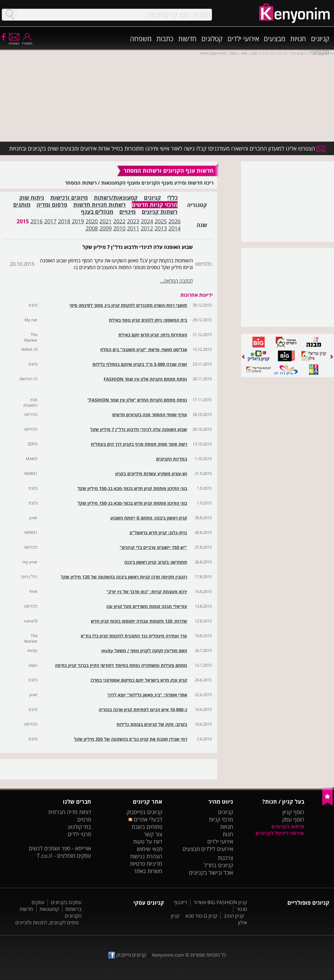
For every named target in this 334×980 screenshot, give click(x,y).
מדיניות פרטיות (146, 864)
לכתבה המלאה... (177, 281)
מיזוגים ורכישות (69, 198)
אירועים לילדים (217, 849)
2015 (23, 221)
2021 (106, 221)
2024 (147, 221)
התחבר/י (27, 41)
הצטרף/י (14, 41)
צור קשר (153, 834)
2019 (78, 221)
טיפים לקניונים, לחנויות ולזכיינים (47, 923)
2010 (119, 228)
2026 (175, 221)
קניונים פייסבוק (127, 955)
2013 (161, 228)
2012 (147, 228)
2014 (175, 228)
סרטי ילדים (79, 834)
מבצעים (274, 38)
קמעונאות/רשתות (116, 198)
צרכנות (225, 858)
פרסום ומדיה (52, 205)
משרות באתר (148, 871)
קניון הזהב (234, 916)
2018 (64, 221)
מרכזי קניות (221, 819)
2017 (50, 221)
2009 (106, 228)
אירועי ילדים (243, 38)
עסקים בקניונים (66, 902)
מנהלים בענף (97, 212)
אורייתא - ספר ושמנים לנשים (60, 848)
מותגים (22, 205)
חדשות (187, 38)
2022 (119, 221)
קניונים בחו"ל (219, 865)
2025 (161, 221)
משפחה (141, 38)
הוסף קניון (293, 812)
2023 (133, 221)
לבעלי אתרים (145, 819)
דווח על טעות (148, 841)
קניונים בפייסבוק (144, 812)
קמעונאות (49, 909)
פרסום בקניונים (288, 826)
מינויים (127, 212)
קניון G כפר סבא (201, 916)
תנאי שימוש (150, 849)
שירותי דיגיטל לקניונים (280, 833)
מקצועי (320, 52)
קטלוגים (212, 38)
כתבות (165, 38)
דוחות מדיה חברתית (70, 812)
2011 (133, 228)
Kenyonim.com (168, 955)
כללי (172, 198)
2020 (92, 221)
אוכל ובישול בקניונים (211, 872)
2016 (36, 221)
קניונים (320, 38)
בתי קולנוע (79, 827)
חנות (228, 834)
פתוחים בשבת (147, 827)
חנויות (298, 38)
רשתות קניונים (160, 212)
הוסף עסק (293, 819)
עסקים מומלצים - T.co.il (64, 856)
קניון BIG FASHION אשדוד (220, 902)
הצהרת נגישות (146, 856)
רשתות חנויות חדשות (100, 205)
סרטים (84, 819)
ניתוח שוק (32, 198)
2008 (92, 228)
